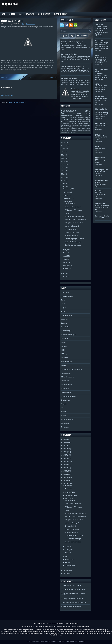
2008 (63, 187)
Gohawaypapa (100, 203)
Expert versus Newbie (69, 78)
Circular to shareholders (73, 245)
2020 (63, 149)
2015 (63, 165)
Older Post (53, 77)
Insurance (76, 123)
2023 (63, 142)
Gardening (64, 130)
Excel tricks (82, 129)
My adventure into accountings (80, 125)
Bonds (82, 120)
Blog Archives (82, 36)
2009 (63, 184)
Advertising (87, 130)
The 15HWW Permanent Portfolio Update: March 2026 (102, 75)
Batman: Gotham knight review (75, 220)
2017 (63, 158)
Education (74, 118)
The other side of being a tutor (72, 42)
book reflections (66, 315)
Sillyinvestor (100, 97)
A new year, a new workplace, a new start (101, 100)
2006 (63, 277)
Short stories (75, 120)
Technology (71, 121)
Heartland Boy (100, 123)
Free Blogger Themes (63, 642)
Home (29, 77)
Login (3, 14)
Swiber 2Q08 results (72, 232)
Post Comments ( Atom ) (18, 102)
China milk (65, 127)
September (67, 198)
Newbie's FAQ (30, 14)
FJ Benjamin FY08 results (74, 210)
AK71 (97, 84)
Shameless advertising (78, 130)
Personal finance (69, 113)
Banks (64, 121)
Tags (72, 36)
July (65, 250)
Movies (67, 125)
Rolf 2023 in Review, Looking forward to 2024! (102, 138)
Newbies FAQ (66, 129)
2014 (63, 168)
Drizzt (97, 55)
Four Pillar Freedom (99, 192)
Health (88, 129)
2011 (63, 177)
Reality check (76, 89)
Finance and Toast (102, 180)
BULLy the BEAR (9, 4)
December (67, 189)
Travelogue (73, 132)
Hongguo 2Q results (72, 235)
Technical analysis (84, 118)
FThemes (36, 642)
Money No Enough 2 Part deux (75, 216)
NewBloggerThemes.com (78, 642)
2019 (63, 152)
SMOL (97, 147)
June (65, 253)
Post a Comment (7, 95)
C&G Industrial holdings (73, 242)
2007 (63, 273)
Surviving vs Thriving (69, 54)
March (65, 262)
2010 (63, 180)
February (66, 266)
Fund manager (67, 123)
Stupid (67, 213)
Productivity (86, 121)
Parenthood (65, 120)
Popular (64, 36)
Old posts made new (77, 127)
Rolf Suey (99, 134)
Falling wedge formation (12, 21)
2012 (63, 174)
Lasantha (53, 642)
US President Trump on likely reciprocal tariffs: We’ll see (102, 115)
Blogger (76, 623)
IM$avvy (87, 120)
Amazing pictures (85, 123)
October (66, 195)
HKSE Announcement (60, 14)
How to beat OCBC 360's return (72, 66)
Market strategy (83, 113)
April (65, 259)
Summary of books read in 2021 (102, 217)
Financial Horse (101, 41)
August (66, 202)
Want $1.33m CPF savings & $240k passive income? (101, 88)
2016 (63, 161)
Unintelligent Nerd (102, 170)
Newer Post (4, 77)
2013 (63, 171)
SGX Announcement (44, 14)
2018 (63, 155)
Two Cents (99, 25)
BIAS (87, 111)
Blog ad (87, 127)
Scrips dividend (70, 204)
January (66, 269)
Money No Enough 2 (72, 226)
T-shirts (67, 132)
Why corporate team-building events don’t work (102, 207)
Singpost (74, 129)
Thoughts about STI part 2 (74, 223)
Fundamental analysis (74, 115)
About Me (12, 14)
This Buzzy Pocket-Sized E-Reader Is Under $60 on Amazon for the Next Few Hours (102, 30)
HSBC (69, 130)
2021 (63, 145)
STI (23, 24)
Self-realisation (73, 111)
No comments (31, 24)
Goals (21, 14)
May (65, 256)
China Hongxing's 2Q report (74, 239)
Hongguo (79, 121)
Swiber (63, 132)
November (67, 192)
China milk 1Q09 (70, 229)
